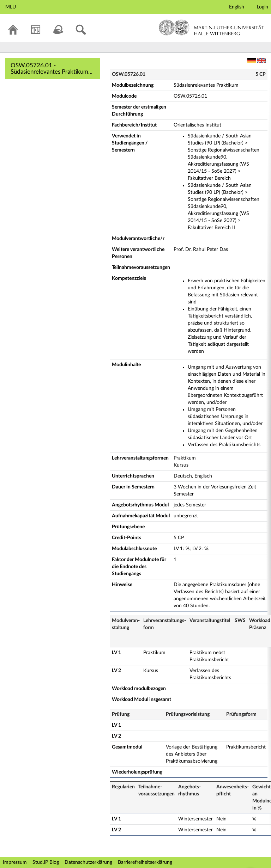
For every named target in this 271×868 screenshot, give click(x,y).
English (237, 7)
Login (263, 7)
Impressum (15, 862)
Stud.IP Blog (46, 862)
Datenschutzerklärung (88, 862)
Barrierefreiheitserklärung (145, 862)
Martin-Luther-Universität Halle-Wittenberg (212, 27)
